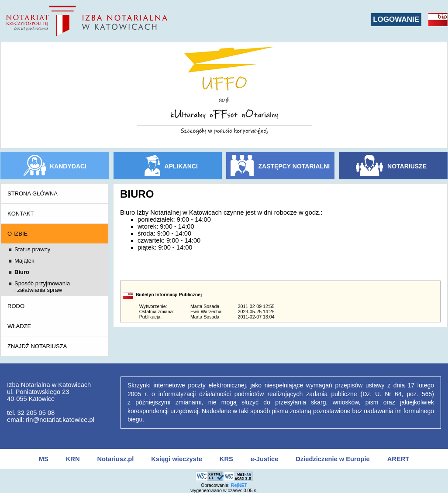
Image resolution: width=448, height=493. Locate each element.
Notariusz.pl (115, 459)
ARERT (398, 459)
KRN (73, 459)
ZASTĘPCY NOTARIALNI (294, 166)
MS (44, 459)
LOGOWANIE (396, 19)
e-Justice (265, 459)
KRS (226, 459)
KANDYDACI (68, 166)
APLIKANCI (181, 166)
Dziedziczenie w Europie (333, 459)
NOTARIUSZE (407, 166)
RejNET (239, 485)
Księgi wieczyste (177, 459)
